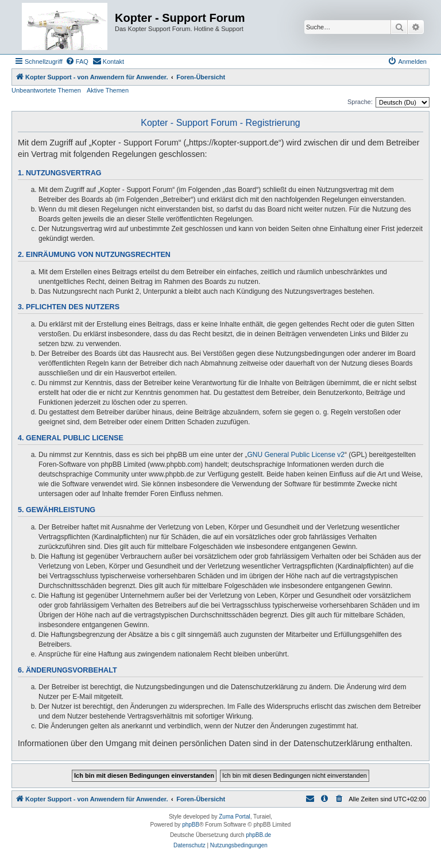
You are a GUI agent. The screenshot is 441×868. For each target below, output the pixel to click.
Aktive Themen (108, 90)
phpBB (191, 825)
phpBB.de (258, 835)
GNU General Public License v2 (296, 455)
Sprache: (360, 102)
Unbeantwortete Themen (46, 90)
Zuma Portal (234, 817)
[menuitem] (77, 62)
